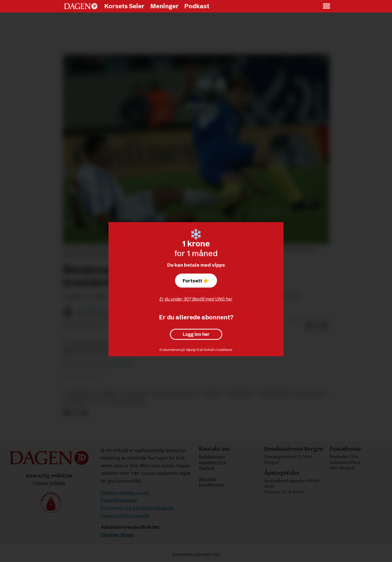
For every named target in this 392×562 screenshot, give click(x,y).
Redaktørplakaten (119, 500)
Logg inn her (196, 334)
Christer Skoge (117, 535)
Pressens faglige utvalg (125, 493)
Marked (207, 468)
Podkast (197, 6)
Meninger (164, 6)
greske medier (120, 363)
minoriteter (240, 394)
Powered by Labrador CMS (196, 555)
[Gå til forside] (81, 6)
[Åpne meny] (327, 6)
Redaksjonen (212, 457)
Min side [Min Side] (208, 479)
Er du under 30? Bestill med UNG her (196, 299)
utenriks (106, 394)
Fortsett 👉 (196, 281)
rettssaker (134, 394)
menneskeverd (275, 394)
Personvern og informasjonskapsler (137, 508)
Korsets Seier (124, 6)
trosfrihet (78, 394)
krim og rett (312, 394)
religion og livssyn (174, 394)
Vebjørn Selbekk (49, 483)
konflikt (75, 402)
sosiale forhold (126, 402)
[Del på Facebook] (309, 326)
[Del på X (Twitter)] (317, 326)
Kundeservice (213, 462)
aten (97, 402)
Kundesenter (212, 485)
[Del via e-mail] (325, 326)
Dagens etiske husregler (125, 516)
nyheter (211, 394)
